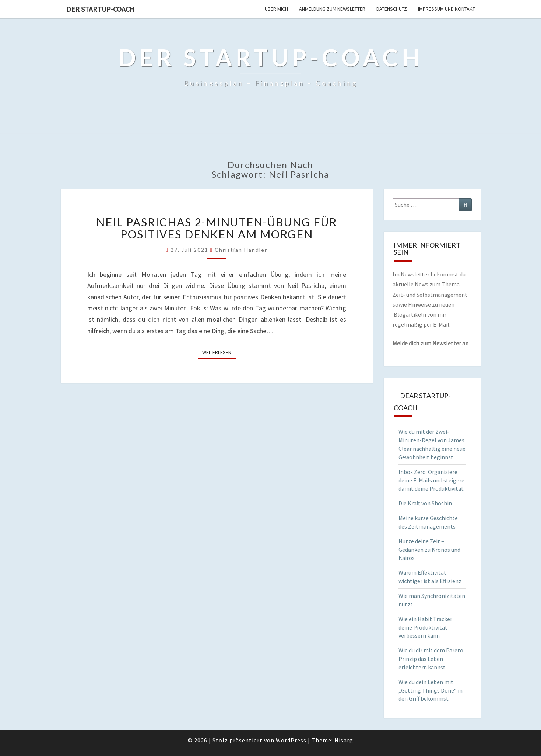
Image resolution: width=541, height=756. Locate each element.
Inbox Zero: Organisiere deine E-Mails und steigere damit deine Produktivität (431, 480)
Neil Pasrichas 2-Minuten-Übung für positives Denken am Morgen (217, 228)
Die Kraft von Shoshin (425, 503)
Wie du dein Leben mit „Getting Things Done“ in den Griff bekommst (431, 690)
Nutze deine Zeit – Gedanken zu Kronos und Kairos (429, 550)
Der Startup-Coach (101, 9)
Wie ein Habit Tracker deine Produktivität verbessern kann (425, 627)
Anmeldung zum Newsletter (332, 9)
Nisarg (344, 740)
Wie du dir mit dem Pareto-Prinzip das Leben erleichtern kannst (432, 659)
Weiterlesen (219, 352)
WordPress (291, 740)
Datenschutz (392, 9)
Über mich (276, 9)
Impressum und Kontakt (447, 9)
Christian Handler (241, 250)
